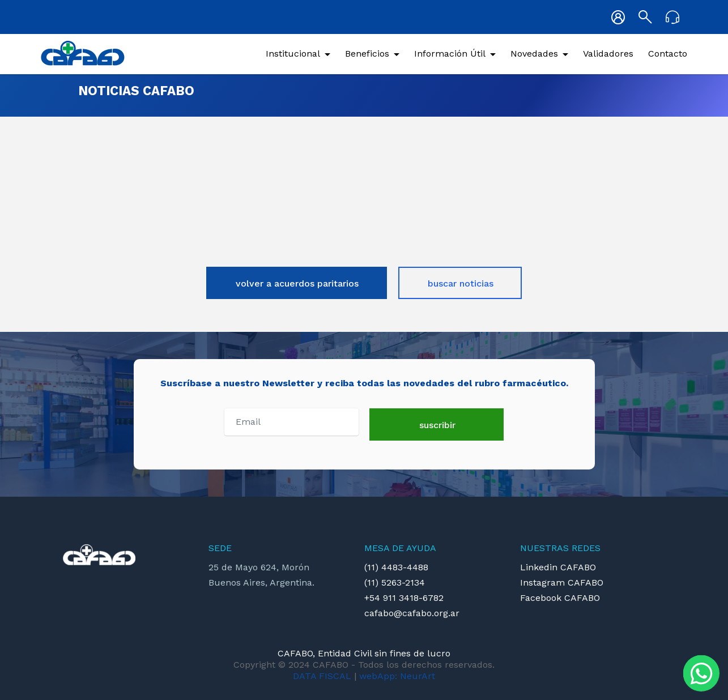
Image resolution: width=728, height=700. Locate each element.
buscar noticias (461, 283)
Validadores (608, 54)
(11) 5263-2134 (395, 582)
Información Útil (450, 54)
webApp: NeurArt (397, 676)
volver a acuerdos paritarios (297, 283)
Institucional (293, 54)
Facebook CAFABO (560, 598)
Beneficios (367, 54)
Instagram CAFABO (562, 582)
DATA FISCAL (322, 676)
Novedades (534, 54)
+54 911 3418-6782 (404, 598)
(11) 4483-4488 (396, 567)
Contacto (668, 54)
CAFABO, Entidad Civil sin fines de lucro (364, 653)
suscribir (437, 425)
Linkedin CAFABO (558, 567)
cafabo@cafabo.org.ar (412, 613)
